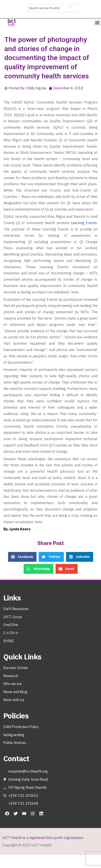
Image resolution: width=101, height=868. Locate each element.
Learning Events (84, 223)
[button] (97, 23)
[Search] (71, 8)
